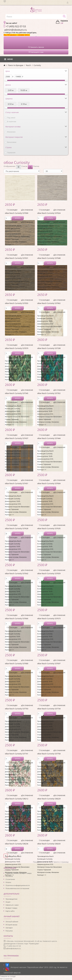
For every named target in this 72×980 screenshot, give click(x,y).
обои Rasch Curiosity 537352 (49, 393)
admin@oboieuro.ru (13, 948)
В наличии (12, 121)
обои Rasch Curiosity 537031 (17, 258)
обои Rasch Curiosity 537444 (49, 438)
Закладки (9, 928)
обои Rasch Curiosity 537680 (17, 663)
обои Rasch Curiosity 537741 (17, 754)
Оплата (8, 882)
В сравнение (27, 210)
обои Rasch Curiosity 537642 (17, 573)
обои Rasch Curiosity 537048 (49, 258)
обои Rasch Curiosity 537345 (17, 393)
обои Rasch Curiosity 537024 (49, 213)
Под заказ (11, 118)
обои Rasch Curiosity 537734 (49, 709)
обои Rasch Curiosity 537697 (49, 663)
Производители (11, 899)
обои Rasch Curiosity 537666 (17, 618)
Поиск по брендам (16, 65)
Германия (11, 153)
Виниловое (12, 142)
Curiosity (37, 65)
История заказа (11, 925)
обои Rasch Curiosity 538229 (49, 799)
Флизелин (11, 132)
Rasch (28, 65)
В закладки (12, 210)
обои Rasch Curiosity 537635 (49, 528)
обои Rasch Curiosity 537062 (49, 303)
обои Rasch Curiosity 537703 (17, 709)
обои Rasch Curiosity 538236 (17, 844)
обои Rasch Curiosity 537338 (49, 348)
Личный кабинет (12, 922)
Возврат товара (11, 908)
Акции (8, 902)
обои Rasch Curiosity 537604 (49, 483)
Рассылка (9, 931)
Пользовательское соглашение (17, 888)
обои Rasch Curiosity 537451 (17, 483)
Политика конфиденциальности (18, 885)
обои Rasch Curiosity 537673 (49, 618)
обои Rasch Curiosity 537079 (17, 348)
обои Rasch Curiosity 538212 (17, 799)
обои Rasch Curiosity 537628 (17, 528)
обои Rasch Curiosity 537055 (17, 303)
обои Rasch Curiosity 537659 (49, 573)
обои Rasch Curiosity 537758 (49, 754)
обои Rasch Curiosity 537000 (17, 213)
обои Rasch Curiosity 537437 (17, 438)
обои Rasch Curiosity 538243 (49, 844)
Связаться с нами (12, 905)
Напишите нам (36, 52)
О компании (10, 879)
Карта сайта (10, 911)
